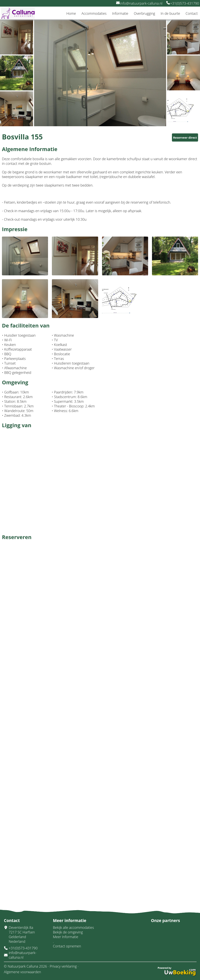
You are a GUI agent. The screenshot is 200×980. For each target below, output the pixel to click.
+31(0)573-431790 (183, 3)
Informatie (120, 13)
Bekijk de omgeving (68, 932)
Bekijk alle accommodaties (73, 927)
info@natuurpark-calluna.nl (139, 3)
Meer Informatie (66, 937)
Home (71, 13)
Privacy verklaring (63, 966)
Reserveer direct (185, 137)
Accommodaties (94, 13)
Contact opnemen (67, 946)
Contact (192, 13)
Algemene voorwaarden (22, 972)
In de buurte (170, 13)
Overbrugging (144, 13)
